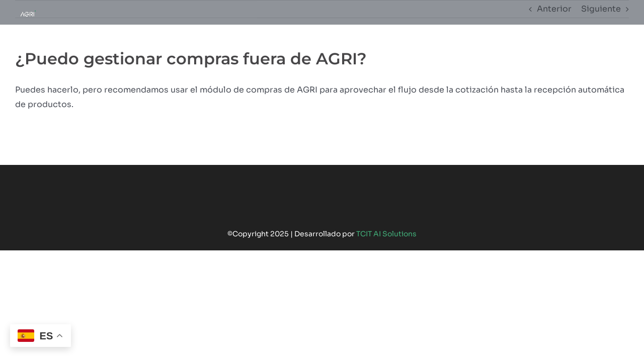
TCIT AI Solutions (386, 234)
